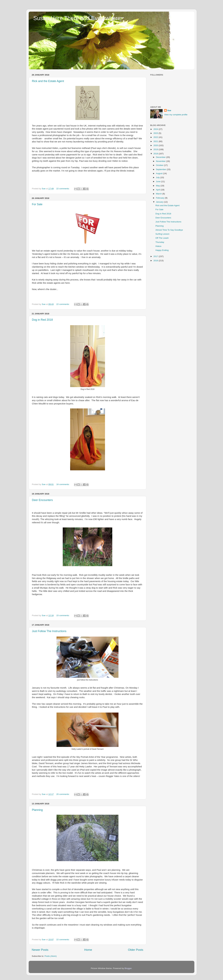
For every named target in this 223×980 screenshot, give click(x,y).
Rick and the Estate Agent (48, 81)
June (159, 181)
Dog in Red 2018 (42, 320)
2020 (156, 145)
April (158, 190)
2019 (156, 149)
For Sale (37, 204)
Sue (169, 110)
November (161, 161)
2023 (156, 133)
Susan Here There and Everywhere (77, 18)
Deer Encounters (42, 500)
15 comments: (63, 615)
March (159, 194)
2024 (156, 129)
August (160, 173)
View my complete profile (176, 115)
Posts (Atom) (51, 956)
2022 (156, 137)
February (160, 198)
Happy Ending (162, 250)
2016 (156, 261)
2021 (156, 141)
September (161, 169)
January (160, 202)
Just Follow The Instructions (49, 631)
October (160, 165)
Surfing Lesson (162, 234)
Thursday (160, 242)
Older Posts (136, 950)
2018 (156, 154)
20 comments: (63, 794)
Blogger (128, 968)
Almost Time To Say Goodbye (169, 230)
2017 (156, 256)
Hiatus (158, 246)
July (158, 177)
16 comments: (63, 484)
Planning (37, 810)
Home (88, 950)
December (161, 157)
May (158, 186)
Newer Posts (40, 950)
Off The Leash (162, 238)
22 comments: (63, 189)
